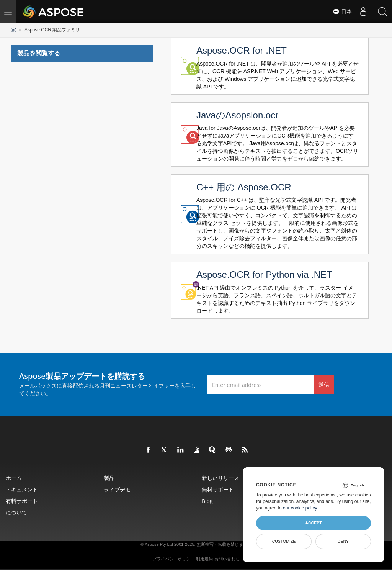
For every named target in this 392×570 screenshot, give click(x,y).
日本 (342, 11)
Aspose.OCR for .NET (242, 50)
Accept (313, 523)
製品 (109, 478)
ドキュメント (22, 489)
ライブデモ (117, 489)
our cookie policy (300, 508)
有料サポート (22, 501)
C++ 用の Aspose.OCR (244, 187)
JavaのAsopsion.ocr (237, 115)
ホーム (14, 478)
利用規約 (204, 559)
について (16, 512)
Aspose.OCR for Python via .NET (264, 274)
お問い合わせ (227, 559)
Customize (284, 541)
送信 (324, 384)
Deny (343, 541)
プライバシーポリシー (173, 559)
